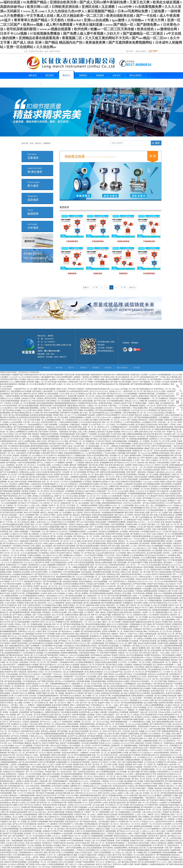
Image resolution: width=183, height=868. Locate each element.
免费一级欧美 (101, 612)
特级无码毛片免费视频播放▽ (100, 591)
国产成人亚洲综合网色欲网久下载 (160, 686)
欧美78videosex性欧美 (57, 650)
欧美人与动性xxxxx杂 (32, 700)
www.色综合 (175, 669)
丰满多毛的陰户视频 (79, 660)
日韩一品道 (14, 767)
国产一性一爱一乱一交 (48, 829)
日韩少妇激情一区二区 (61, 629)
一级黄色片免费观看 (138, 648)
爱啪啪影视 (134, 406)
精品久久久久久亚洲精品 (152, 795)
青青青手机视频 (90, 774)
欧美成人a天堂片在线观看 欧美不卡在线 (148, 715)
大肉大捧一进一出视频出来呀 (136, 852)
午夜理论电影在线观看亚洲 (154, 781)
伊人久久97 (100, 862)
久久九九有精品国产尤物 (133, 795)
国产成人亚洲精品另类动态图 (166, 696)
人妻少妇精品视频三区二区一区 (134, 413)
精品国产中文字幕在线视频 (13, 833)
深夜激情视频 (111, 831)
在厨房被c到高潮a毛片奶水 (88, 403)
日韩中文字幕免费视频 (47, 762)
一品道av (116, 705)
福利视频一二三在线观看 (75, 463)
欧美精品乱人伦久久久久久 (138, 581)
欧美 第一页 (151, 779)
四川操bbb (14, 484)
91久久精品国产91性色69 (155, 496)
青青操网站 (47, 612)
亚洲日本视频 (29, 810)
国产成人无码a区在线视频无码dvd (116, 686)
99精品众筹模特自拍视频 (68, 422)
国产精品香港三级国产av (108, 822)
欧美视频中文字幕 (7, 696)
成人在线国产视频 (151, 703)
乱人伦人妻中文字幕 (153, 731)
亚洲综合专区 (101, 574)
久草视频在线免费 (173, 629)
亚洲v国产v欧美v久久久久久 (76, 643)
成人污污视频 (122, 776)
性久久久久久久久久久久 (99, 391)
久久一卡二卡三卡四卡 (16, 734)
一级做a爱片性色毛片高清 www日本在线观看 (118, 579)
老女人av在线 (140, 505)
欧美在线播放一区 (133, 453)
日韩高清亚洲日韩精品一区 (89, 653)
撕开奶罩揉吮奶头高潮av (40, 446)
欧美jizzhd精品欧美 (13, 494)
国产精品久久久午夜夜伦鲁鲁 (154, 629)
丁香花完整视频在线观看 (91, 845)
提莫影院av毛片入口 (83, 608)
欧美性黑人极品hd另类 (117, 803)
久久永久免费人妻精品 (126, 491)
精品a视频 (107, 667)
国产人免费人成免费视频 (19, 532)
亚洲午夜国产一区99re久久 (52, 674)
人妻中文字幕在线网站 (74, 848)
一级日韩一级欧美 (38, 857)
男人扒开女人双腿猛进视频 (50, 527)
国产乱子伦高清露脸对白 (9, 472)
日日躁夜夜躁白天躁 (59, 803)
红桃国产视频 (83, 467)
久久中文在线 (104, 510)
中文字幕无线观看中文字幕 (11, 648)
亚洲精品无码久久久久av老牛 (167, 603)
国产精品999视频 (27, 396)
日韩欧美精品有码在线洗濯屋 (143, 838)
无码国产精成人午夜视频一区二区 (35, 648)
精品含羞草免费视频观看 (103, 560)
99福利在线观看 (12, 738)
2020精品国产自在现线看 (133, 484)
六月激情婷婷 (64, 425)
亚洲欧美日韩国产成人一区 (126, 639)
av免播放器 (116, 417)
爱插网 (58, 548)
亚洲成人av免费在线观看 (55, 710)
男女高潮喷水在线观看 (70, 712)
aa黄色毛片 (108, 617)
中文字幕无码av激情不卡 (56, 501)
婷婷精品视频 (36, 612)
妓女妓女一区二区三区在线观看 (171, 760)
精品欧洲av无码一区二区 (53, 624)
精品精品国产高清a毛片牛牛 (91, 667)
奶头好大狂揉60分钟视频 (147, 643)
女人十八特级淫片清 (21, 579)
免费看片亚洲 (114, 486)
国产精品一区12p (47, 551)
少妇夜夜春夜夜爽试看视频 (41, 560)
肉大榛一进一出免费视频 (53, 584)
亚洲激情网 (35, 646)
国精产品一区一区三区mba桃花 (66, 496)
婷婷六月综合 (42, 441)
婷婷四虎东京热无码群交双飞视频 (32, 417)
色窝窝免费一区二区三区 (81, 684)
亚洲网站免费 (176, 850)
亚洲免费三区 (78, 812)
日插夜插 (125, 622)
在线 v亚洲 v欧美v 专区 (133, 470)
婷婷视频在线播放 (143, 850)
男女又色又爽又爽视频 (47, 389)
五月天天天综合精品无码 (77, 719)
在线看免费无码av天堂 (44, 474)
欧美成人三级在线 (86, 717)
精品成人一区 (123, 541)
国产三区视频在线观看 (96, 643)
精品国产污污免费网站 (117, 677)
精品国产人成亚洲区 (30, 838)
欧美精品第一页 (79, 520)
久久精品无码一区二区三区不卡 (149, 620)
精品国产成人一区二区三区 (21, 826)
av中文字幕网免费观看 (75, 841)
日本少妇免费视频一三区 (103, 581)
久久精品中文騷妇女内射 (88, 855)
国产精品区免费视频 (95, 736)
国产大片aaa (13, 636)
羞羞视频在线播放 (131, 745)
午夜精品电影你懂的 (59, 719)
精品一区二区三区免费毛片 (112, 422)
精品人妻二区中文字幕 (149, 712)
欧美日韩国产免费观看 (108, 653)
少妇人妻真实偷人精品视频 (13, 660)
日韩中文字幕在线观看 (55, 857)
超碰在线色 (90, 605)
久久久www (80, 577)
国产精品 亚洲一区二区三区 (85, 498)
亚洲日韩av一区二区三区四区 (78, 757)
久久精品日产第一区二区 (49, 534)
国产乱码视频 (62, 731)
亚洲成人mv (64, 655)
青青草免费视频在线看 (119, 722)
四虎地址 (16, 455)
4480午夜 (152, 603)
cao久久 (124, 420)
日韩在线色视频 (163, 463)
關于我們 (130, 51)
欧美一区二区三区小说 (99, 565)
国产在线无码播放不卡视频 (138, 562)
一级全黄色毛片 (150, 798)
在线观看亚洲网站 (121, 848)
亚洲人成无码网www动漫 (98, 803)
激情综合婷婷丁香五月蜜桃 (73, 410)
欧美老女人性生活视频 (123, 593)
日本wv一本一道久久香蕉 (160, 627)
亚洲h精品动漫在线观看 (19, 812)
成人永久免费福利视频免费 (74, 672)
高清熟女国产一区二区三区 (107, 491)
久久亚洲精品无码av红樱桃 (52, 605)
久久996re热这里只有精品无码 (90, 422)
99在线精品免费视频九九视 (10, 486)
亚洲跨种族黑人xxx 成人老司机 (78, 819)
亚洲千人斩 (47, 698)
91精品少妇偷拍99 (73, 501)
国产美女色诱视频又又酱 (52, 581)
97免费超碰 (132, 527)
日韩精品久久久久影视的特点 (14, 772)
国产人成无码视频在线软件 (55, 667)
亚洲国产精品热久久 (34, 684)
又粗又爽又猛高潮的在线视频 (56, 736)
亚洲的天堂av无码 (137, 841)
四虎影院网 (176, 570)
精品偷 (48, 760)
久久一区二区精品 (109, 425)
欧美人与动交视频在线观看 (163, 639)
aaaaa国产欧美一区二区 (98, 753)
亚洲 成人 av (49, 788)
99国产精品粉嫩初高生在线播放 (104, 788)
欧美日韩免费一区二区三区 (110, 420)
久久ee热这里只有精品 (123, 748)
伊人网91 (130, 826)
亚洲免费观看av (59, 791)
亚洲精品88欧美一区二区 (162, 662)
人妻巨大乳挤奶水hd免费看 (89, 470)
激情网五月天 (5, 391)
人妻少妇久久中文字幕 (34, 757)
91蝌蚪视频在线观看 (27, 795)
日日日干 (175, 826)
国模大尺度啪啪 (40, 800)
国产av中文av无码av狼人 (38, 812)
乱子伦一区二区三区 (12, 553)
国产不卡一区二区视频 (159, 513)
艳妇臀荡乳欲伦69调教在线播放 (121, 460)
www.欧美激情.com (104, 658)
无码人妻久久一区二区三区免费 (169, 798)
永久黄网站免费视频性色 (34, 548)
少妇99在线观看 (12, 674)
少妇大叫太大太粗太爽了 (133, 503)
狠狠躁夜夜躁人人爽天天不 (170, 474)
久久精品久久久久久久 (109, 850)
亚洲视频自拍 (128, 603)
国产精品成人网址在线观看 (103, 648)
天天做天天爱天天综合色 (16, 843)
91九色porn (77, 838)
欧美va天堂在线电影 (64, 520)
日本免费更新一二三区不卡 (169, 417)
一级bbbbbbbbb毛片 (98, 819)
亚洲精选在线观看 (170, 600)
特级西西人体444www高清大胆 (104, 586)
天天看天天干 (151, 776)
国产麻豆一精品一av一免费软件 (23, 705)
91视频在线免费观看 (133, 760)
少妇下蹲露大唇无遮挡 (46, 681)
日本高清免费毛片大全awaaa (50, 686)
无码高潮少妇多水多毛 (87, 772)
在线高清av (174, 753)
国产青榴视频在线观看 (123, 451)
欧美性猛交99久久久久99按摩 (84, 767)
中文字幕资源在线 (29, 681)
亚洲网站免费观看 (11, 596)
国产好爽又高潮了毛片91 (57, 636)
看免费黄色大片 (96, 636)
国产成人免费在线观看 (56, 812)
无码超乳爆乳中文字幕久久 (68, 717)
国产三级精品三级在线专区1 (138, 420)
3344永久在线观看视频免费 (74, 494)
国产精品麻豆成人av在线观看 (126, 791)
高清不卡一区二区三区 (57, 505)
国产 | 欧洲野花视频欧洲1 (58, 781)
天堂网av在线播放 (34, 555)
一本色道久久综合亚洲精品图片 (102, 791)
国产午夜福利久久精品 (150, 458)
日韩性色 (26, 722)
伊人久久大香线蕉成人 (70, 484)
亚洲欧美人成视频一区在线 (67, 539)
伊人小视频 (166, 734)
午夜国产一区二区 (91, 812)
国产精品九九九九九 (100, 486)
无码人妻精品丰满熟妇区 (94, 672)
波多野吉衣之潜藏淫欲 (171, 810)
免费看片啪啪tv (24, 484)
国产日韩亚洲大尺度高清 (162, 624)
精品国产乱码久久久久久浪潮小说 (108, 551)
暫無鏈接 (135, 343)
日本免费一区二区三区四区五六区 (36, 703)
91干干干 (6, 679)
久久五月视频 (127, 860)
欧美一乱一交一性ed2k (51, 482)
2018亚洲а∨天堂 (145, 429)
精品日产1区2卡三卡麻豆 (144, 608)
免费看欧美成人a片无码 (171, 807)
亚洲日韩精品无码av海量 (57, 784)
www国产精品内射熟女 (132, 422)
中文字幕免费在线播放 (72, 572)
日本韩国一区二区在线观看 (73, 679)
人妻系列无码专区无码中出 (165, 822)
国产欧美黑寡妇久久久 (154, 672)
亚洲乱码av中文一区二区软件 (131, 498)
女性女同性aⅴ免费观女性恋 (79, 527)
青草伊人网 (29, 655)
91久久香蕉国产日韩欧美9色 (159, 615)
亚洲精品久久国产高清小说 (51, 715)
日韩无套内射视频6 (79, 715)
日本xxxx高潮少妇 (125, 707)
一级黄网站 (99, 617)
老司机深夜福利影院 (162, 753)
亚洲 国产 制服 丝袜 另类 (144, 515)
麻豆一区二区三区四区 (92, 579)
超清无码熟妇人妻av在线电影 (123, 591)
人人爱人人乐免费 (54, 765)
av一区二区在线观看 (117, 767)
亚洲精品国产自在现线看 (49, 434)
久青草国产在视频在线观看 (31, 748)
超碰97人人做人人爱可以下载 (99, 719)
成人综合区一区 (96, 731)
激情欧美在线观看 (16, 489)
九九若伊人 (110, 448)
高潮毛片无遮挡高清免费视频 (16, 862)
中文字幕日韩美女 (70, 810)
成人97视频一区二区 (90, 696)
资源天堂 (154, 396)
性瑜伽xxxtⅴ (178, 505)
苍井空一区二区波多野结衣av (35, 784)
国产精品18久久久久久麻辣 (58, 441)
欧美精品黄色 (68, 722)
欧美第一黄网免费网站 (43, 786)
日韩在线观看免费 (60, 406)
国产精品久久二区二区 (16, 753)
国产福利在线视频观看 (114, 691)
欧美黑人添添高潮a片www (86, 508)
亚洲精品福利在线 (111, 679)
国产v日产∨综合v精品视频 (169, 508)
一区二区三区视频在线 (159, 398)
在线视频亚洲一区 (29, 641)
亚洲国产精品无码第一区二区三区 (67, 474)
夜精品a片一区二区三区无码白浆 (93, 665)
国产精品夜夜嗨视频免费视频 (132, 703)
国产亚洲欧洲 (132, 803)
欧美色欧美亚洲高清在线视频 (41, 415)
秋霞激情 (69, 812)
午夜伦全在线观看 (141, 477)
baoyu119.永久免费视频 (150, 453)
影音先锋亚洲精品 (156, 562)
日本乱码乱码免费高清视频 (15, 650)
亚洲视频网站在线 (107, 463)
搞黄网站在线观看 (155, 477)
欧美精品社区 (11, 774)
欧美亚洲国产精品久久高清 (21, 848)
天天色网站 (168, 434)
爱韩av (73, 705)
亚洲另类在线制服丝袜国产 (23, 669)
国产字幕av (41, 738)
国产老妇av (5, 448)
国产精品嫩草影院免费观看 (20, 612)
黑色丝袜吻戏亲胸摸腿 (45, 403)
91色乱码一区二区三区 (162, 826)
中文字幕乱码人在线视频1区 (79, 451)
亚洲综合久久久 (121, 710)
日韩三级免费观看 (118, 524)
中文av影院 (54, 558)
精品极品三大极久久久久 (159, 745)
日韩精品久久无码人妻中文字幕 (110, 855)
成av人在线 (115, 482)
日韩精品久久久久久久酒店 (71, 826)
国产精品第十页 (32, 753)
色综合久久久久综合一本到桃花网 (21, 860)
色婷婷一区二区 (149, 612)
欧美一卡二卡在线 (89, 489)
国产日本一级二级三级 (89, 703)
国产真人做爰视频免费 (92, 603)
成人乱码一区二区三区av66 (57, 451)
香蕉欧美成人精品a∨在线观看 (92, 408)
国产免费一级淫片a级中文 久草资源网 (53, 458)
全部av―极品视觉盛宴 (42, 755)
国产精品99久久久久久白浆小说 (88, 798)
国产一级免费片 (176, 848)
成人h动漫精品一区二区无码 (80, 745)
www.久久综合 (152, 413)
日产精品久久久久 (147, 822)
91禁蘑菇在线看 (80, 455)
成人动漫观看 (47, 546)
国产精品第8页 (125, 736)
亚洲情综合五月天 (72, 620)
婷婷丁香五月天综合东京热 (118, 800)
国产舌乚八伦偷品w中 (45, 463)
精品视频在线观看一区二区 (151, 769)
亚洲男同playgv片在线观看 (97, 688)
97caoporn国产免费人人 (35, 788)
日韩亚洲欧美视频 (83, 681)
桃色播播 (36, 679)
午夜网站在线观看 (118, 845)
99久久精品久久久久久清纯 (52, 555)
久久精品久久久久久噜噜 (19, 534)
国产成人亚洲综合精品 (138, 686)
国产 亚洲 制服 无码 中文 (166, 779)
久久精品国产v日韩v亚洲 (85, 551)
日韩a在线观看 (109, 867)
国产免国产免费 (25, 434)
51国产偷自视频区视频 (157, 729)
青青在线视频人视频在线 (22, 743)
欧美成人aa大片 (104, 427)
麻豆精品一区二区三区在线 (61, 669)
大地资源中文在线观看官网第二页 (94, 738)
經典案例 (96, 368)
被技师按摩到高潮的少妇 (66, 577)
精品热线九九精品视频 (163, 788)
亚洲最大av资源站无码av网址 (27, 781)
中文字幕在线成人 (120, 617)
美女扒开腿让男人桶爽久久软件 (12, 805)
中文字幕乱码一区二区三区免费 (117, 805)
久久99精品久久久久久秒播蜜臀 (88, 700)
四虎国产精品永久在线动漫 (108, 814)
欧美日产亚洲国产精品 (164, 622)
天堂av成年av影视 (36, 724)
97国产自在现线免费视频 (27, 463)
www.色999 (147, 574)
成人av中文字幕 (58, 615)
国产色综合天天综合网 (31, 620)
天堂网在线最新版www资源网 (80, 417)
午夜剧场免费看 (6, 793)
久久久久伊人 (109, 408)
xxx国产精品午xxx (56, 658)
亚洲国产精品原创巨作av (164, 527)
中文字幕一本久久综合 (32, 422)
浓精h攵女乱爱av (146, 577)
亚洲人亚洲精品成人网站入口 (71, 534)
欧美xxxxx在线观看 (72, 665)
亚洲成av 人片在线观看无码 (153, 415)
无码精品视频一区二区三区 (65, 489)
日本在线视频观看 (68, 850)
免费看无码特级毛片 (53, 712)
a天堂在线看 (136, 812)
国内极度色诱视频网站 (161, 610)
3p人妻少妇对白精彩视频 (75, 510)
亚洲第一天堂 (76, 867)
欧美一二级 (22, 420)
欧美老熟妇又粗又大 (65, 455)
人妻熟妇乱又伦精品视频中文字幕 (123, 446)
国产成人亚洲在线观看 (153, 650)
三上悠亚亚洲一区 (31, 741)
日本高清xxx (90, 829)
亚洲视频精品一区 (135, 441)
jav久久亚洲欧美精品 (42, 669)
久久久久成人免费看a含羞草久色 (95, 460)
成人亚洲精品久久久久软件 (137, 677)
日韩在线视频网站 (143, 398)
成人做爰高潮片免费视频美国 (171, 403)
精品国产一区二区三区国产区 (16, 470)
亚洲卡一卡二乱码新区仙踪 (143, 596)
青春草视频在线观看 (136, 650)
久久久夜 (61, 665)
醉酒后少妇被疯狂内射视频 (83, 741)
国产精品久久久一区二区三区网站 (40, 470)
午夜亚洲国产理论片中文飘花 (52, 453)
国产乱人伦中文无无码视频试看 (25, 824)
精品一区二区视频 (20, 822)
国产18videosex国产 (72, 570)
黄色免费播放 (53, 769)
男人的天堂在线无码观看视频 (35, 627)
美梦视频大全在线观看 (130, 641)
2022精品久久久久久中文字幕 (123, 743)
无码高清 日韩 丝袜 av (167, 786)
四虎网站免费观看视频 (69, 653)
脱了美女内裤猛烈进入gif (99, 413)
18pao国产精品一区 (81, 446)
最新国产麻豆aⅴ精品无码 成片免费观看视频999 (69, 760)
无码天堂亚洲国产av (66, 824)
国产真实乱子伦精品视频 (45, 793)
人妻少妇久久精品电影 (9, 515)
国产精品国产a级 (70, 486)
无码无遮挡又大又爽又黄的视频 (28, 453)
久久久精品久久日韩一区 (52, 598)
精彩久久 (44, 513)
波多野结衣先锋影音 (148, 427)
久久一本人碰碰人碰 (21, 477)
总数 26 (86, 287)
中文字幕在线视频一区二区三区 (33, 729)
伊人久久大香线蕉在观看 (80, 565)
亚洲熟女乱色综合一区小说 (115, 567)
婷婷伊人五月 (174, 605)
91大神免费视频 (68, 852)
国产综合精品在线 (137, 805)
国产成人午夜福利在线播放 (162, 572)
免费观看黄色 (83, 465)
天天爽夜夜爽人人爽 (133, 769)
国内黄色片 (42, 824)
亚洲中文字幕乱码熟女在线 (13, 784)
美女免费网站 (89, 410)
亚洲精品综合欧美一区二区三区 (66, 470)
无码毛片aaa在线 (61, 648)
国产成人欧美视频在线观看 (29, 406)
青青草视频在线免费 (67, 434)
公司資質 (136, 368)
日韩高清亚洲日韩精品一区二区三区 (122, 565)
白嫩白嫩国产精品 (160, 560)
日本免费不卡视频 (33, 551)
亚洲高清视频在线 (176, 465)
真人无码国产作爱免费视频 (38, 822)
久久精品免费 (17, 850)
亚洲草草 (35, 686)
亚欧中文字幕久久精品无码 (104, 717)
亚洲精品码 (138, 629)
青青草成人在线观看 (49, 731)
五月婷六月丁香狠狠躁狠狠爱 (93, 836)
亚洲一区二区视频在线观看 (57, 691)
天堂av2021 (92, 734)
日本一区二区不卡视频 (91, 750)
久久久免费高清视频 (149, 558)
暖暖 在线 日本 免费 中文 (89, 615)
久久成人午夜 (61, 807)
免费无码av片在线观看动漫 (82, 586)
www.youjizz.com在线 (151, 482)
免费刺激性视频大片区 (164, 612)
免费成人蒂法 (29, 617)
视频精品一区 (133, 710)
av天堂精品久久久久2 (146, 757)
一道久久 (21, 515)
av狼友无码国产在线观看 (122, 536)
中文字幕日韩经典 (140, 669)
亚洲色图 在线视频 (104, 508)
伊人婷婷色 (129, 515)
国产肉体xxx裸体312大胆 (122, 572)
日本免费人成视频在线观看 (53, 486)
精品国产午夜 (47, 791)
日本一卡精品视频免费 (15, 841)
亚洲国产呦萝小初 (43, 693)
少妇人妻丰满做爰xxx (145, 684)
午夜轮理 (111, 833)
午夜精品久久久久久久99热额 (112, 781)
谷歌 (52, 354)
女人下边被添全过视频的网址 (52, 677)
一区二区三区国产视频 (158, 681)
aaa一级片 (58, 410)
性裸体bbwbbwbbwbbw (61, 560)
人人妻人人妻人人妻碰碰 (38, 505)
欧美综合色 (161, 774)
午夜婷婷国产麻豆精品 (147, 394)
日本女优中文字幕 (70, 589)
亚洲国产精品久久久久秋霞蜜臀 (63, 522)
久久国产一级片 (139, 460)
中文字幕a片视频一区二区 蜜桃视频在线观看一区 (46, 420)
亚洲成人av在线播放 (145, 639)
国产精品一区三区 (139, 779)
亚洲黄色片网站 (56, 467)
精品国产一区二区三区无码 (152, 824)
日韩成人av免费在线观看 (73, 579)
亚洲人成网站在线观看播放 (61, 688)
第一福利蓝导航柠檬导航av (20, 560)
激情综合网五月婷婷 (27, 570)
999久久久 (140, 586)
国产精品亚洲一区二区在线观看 (29, 791)
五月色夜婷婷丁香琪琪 (163, 707)
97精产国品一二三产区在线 (118, 406)
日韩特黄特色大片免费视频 (118, 712)
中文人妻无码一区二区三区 (50, 503)
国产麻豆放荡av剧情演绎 (128, 862)
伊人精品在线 (157, 536)
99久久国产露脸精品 (142, 691)
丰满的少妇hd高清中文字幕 (162, 688)
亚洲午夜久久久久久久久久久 (86, 793)
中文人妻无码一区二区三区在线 (98, 598)
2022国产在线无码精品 (79, 627)
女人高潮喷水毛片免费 (163, 757)
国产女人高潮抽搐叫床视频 (112, 795)
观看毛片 (15, 819)
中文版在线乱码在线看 (148, 641)
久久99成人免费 (98, 805)
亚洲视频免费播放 (33, 593)
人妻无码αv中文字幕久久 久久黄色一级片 (106, 762)
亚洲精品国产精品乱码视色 (169, 805)
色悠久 (163, 841)
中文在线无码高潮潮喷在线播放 (105, 436)
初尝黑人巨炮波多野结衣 (116, 543)
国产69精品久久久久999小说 (57, 532)
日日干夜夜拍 (23, 636)
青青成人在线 (129, 691)
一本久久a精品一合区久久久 (169, 653)
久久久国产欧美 (95, 425)
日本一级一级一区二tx (124, 715)
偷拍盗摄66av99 (18, 634)
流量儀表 (33, 156)
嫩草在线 (73, 465)
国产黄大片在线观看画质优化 (68, 408)
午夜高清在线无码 (34, 605)
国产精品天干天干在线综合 (28, 503)
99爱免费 (103, 712)
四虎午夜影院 (167, 543)
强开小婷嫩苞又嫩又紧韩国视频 (27, 408)
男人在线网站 (11, 715)
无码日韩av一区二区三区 (167, 422)
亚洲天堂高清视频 (156, 420)
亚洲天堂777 (49, 410)
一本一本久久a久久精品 (92, 622)
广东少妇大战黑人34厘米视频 (115, 453)
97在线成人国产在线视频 (95, 584)
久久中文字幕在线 (26, 586)
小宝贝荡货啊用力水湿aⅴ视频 (52, 646)
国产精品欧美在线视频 (13, 681)
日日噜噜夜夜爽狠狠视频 (137, 494)
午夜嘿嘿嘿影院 (21, 760)
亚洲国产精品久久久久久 (129, 577)
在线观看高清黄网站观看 (173, 646)
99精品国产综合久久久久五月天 (122, 510)
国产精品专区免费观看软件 (23, 800)
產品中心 (38, 143)
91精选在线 (22, 672)
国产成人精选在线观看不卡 (148, 862)
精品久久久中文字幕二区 (12, 439)
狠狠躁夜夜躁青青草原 (170, 731)
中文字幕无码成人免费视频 (143, 593)
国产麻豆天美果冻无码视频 (78, 591)
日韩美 (5, 769)
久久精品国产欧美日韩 (136, 776)
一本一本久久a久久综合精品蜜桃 (149, 565)
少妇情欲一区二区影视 (48, 408)
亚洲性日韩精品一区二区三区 (74, 605)
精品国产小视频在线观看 (130, 734)
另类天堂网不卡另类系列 (48, 432)
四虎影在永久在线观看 (155, 833)
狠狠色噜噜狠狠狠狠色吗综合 (66, 403)
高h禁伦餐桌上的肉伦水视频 (138, 843)
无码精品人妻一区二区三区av (46, 779)
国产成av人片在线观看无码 (65, 681)
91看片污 (79, 831)
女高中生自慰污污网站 (39, 572)
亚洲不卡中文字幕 (143, 446)
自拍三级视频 (116, 598)
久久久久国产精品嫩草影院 (123, 784)
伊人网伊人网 (38, 413)
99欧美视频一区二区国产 (53, 498)
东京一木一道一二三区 (70, 517)
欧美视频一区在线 (94, 715)
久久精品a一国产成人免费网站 (77, 593)
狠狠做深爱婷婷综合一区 (78, 529)
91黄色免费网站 (102, 767)
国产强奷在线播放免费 (127, 850)
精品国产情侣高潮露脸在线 (47, 717)
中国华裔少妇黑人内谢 (54, 810)
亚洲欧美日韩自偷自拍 (134, 567)
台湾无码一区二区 (87, 474)
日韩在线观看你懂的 (99, 681)
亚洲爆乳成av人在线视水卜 (74, 555)
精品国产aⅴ (49, 819)
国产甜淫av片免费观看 (44, 617)
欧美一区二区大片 (86, 398)
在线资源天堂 (15, 577)
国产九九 (21, 776)
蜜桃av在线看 (112, 541)
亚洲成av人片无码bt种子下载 (32, 577)
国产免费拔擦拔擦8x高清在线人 (169, 855)
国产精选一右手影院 (88, 570)
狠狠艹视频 (133, 643)
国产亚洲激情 (52, 662)
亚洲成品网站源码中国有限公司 (82, 779)
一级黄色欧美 (63, 432)
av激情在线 (175, 577)
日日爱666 (172, 406)
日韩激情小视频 (118, 741)
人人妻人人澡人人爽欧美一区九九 (148, 814)
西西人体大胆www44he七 (108, 793)
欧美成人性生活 (100, 541)
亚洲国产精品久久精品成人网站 (136, 631)
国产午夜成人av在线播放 (22, 615)
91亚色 (68, 660)
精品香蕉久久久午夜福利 (75, 693)
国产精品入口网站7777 (18, 425)
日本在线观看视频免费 (143, 845)
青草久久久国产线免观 (124, 477)
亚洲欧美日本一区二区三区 (143, 451)
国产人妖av (84, 413)
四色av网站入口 (70, 658)
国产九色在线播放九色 (144, 517)
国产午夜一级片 (6, 836)
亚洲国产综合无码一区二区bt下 (80, 648)
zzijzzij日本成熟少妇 (99, 608)
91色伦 (77, 646)
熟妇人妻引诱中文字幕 (52, 852)
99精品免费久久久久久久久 (79, 781)
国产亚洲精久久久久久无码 (141, 534)
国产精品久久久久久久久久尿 (128, 831)
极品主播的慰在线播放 (165, 427)
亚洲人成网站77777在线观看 (87, 434)
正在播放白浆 (67, 686)
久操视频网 (93, 477)
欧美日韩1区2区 (49, 577)
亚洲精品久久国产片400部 (168, 591)
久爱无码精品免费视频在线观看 (52, 620)
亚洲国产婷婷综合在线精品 (38, 658)
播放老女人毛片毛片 (167, 548)
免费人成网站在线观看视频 (132, 434)
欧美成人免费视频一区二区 (113, 631)
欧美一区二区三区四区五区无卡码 (105, 755)
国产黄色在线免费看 (109, 698)
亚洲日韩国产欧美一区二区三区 (163, 691)
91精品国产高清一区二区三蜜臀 (26, 389)
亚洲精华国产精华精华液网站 (32, 807)
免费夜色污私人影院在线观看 (82, 401)
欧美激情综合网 (41, 429)
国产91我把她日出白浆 (15, 741)
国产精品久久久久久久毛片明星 (52, 479)
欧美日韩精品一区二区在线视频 (58, 401)
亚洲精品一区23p (11, 817)
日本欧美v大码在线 (111, 736)
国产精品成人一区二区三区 (40, 688)
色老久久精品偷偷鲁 (88, 620)
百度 (48, 354)
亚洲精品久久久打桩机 (20, 724)
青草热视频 (112, 608)
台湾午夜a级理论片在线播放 (171, 726)
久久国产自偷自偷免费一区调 (158, 848)
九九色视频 (27, 584)
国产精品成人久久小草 (166, 634)
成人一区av (150, 505)
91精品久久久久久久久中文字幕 (80, 805)
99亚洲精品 (172, 555)
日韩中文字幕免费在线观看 (161, 446)
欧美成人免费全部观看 (74, 603)
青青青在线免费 (46, 406)
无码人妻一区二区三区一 (126, 586)
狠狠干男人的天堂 (30, 394)
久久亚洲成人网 (16, 620)
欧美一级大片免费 (154, 648)
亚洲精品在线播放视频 (64, 838)
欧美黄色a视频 (6, 850)
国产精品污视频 (105, 615)
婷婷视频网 (109, 836)
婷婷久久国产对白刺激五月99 (86, 748)
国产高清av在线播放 (148, 772)
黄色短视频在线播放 (55, 579)
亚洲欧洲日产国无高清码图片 (131, 482)
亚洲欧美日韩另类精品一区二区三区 (56, 439)
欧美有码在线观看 (75, 691)
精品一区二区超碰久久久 (42, 629)
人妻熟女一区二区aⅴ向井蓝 (97, 406)
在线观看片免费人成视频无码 (93, 691)
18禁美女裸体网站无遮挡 (58, 529)
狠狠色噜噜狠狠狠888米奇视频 (108, 498)
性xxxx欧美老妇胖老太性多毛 (78, 391)
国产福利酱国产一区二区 (22, 836)
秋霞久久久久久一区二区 (129, 467)
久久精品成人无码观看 (105, 774)
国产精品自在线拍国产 (38, 636)
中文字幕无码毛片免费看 (12, 584)
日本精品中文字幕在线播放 (153, 784)
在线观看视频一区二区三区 (57, 707)
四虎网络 (20, 603)
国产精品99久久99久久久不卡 (125, 463)
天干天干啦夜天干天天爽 (14, 548)
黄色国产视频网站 (141, 864)
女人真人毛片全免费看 (159, 605)
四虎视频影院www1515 (164, 505)
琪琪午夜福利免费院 (57, 822)
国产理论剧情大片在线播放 (164, 517)
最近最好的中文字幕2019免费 (55, 757)
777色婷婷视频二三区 (37, 532)
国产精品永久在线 (165, 410)
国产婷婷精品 (11, 463)
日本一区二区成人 (111, 726)
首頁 (32, 143)
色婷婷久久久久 (156, 532)
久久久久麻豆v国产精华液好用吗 (46, 655)
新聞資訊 (84, 368)
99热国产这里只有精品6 (156, 584)
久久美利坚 (70, 700)
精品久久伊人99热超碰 (57, 593)
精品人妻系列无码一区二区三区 (87, 634)
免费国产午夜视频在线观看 (10, 857)
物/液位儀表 (35, 170)
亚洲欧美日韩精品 (106, 403)
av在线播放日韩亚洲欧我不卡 (23, 574)
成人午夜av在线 (95, 429)
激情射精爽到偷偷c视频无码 (91, 795)
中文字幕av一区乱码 (129, 551)
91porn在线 (119, 674)
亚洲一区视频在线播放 (18, 498)
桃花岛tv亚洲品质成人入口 (82, 729)
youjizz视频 (4, 534)
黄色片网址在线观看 (8, 791)
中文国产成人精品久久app (172, 532)
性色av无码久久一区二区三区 (105, 776)
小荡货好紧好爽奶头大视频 (67, 855)
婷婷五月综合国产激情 (171, 829)
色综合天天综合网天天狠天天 (61, 553)
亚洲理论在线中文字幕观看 (161, 570)
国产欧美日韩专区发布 (163, 608)
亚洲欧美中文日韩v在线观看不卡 (108, 415)
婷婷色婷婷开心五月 (172, 715)
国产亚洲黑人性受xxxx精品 (36, 864)
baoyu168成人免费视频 (140, 724)
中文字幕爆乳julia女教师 (126, 425)
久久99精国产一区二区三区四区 (140, 662)
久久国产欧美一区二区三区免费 (102, 757)
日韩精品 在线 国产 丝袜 (123, 403)
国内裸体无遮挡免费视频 (143, 826)
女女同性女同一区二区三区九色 (160, 631)
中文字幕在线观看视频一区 (156, 510)
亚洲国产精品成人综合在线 (64, 843)
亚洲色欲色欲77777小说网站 (17, 565)
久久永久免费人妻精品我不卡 (145, 855)
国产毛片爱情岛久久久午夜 (13, 543)
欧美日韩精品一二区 (32, 677)
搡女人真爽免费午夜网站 (39, 610)
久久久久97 (140, 491)
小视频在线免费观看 (80, 567)
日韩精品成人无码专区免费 (56, 427)
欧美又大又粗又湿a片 (104, 864)
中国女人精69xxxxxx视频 (52, 543)
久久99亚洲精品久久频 (144, 560)
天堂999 (157, 451)
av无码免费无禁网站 (87, 574)
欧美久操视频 (129, 610)
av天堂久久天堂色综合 (153, 658)
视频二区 (64, 527)
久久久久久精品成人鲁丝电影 (50, 753)
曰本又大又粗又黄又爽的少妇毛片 (49, 472)
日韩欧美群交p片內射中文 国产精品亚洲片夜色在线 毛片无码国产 (89, 710)
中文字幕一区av (6, 743)
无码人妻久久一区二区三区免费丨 (131, 698)
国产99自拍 (128, 674)
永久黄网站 (124, 532)
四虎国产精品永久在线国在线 (94, 534)
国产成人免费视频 (73, 667)
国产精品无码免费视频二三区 (126, 757)
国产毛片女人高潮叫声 (33, 805)
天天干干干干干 (17, 581)
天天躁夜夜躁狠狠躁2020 (121, 658)
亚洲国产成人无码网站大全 (113, 636)
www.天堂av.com (118, 852)
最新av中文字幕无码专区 (137, 553)
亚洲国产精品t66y (91, 510)
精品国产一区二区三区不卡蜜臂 (91, 674)
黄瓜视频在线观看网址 (50, 750)
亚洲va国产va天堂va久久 (32, 750)
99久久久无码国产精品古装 (132, 415)
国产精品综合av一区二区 (83, 536)
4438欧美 (44, 593)
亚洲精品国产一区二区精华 (92, 641)
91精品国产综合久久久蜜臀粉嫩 (23, 693)
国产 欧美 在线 (17, 394)
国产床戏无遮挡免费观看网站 (72, 774)
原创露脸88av (66, 776)
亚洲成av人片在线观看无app (43, 496)
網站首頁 (47, 368)
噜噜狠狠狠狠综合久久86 (91, 639)
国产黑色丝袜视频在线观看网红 (146, 417)
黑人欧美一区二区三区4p (12, 838)
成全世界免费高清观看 (162, 660)
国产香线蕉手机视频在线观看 (147, 786)
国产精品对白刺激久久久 (138, 738)
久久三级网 (27, 496)
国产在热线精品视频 (124, 838)
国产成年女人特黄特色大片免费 (74, 598)
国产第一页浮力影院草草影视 (111, 857)
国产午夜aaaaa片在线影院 (32, 439)
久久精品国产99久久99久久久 (164, 444)
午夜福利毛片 (13, 795)
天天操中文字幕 (105, 696)
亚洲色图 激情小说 (85, 486)
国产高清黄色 (108, 848)
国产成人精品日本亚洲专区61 (156, 555)
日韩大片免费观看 (122, 555)
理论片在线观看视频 (52, 413)
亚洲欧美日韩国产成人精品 (18, 536)
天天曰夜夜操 (52, 862)
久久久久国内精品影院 (29, 553)
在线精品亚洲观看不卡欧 (125, 717)
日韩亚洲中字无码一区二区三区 (43, 622)
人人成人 (134, 546)
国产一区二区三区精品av (35, 772)
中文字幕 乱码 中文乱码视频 (86, 677)
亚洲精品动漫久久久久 (92, 786)
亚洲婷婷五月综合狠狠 (21, 572)
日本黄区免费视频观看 (56, 864)
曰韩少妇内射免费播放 (47, 539)
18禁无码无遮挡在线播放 (69, 574)
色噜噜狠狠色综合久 (98, 833)
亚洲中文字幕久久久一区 (19, 688)
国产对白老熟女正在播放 (12, 410)
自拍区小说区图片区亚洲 (65, 634)
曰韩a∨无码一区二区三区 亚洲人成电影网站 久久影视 (131, 529)
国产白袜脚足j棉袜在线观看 (133, 762)
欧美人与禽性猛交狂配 (148, 634)
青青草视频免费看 (108, 639)
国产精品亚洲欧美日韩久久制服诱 (138, 688)
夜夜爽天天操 (68, 498)
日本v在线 (30, 786)
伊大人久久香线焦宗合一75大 (170, 741)
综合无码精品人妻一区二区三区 (77, 860)
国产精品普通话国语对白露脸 (172, 793)
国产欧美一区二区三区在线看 (57, 417)
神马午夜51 (16, 539)
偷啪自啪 (70, 650)
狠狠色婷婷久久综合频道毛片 (125, 600)
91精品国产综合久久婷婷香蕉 (139, 693)
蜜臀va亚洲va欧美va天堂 (144, 432)
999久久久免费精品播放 (27, 441)
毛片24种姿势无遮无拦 (171, 636)
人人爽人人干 (56, 722)
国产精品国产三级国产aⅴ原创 (61, 446)
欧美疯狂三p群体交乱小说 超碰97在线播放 (105, 432)
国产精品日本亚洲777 (18, 667)
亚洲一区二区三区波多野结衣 (35, 501)
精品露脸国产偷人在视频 (134, 781)
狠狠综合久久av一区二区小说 (58, 627)
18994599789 (178, 386)
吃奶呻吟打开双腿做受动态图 (102, 600)
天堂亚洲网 (4, 748)
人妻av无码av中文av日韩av (152, 812)
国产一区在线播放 (97, 527)
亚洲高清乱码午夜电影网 (110, 693)
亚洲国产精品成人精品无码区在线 (120, 612)
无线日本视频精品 (86, 581)
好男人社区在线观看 (66, 862)
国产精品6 (61, 829)
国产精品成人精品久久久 (123, 539)
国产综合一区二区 (18, 788)
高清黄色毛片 (47, 843)
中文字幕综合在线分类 (29, 539)
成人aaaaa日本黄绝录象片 (45, 860)
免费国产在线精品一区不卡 (11, 591)
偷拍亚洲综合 (33, 672)
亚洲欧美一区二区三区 (106, 477)
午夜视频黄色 (78, 686)
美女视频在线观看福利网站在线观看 (110, 769)
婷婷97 (79, 489)
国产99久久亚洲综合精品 (164, 700)
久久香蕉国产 (89, 612)
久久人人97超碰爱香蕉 (56, 603)
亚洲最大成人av (112, 862)
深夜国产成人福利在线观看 (48, 394)
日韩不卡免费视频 (122, 841)
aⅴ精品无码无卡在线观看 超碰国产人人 (46, 484)
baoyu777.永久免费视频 (24, 745)
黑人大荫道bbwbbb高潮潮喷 (163, 665)
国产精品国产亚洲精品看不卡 (76, 734)
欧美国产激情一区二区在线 (56, 772)
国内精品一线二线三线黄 (141, 572)
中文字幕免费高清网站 (115, 401)
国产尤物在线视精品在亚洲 (24, 427)
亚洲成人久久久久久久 (83, 788)
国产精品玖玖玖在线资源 (66, 508)
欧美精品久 (138, 612)
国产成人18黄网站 (129, 501)
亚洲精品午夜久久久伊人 (136, 522)
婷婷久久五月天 (127, 417)
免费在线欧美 (86, 515)
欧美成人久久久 (105, 743)
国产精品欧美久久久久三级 (157, 436)
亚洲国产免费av (25, 767)
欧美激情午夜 (20, 686)
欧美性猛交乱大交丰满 (137, 848)
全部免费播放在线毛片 (160, 479)
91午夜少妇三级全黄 (103, 441)
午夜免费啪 (178, 684)
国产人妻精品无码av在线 (51, 850)
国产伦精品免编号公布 (145, 389)
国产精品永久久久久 (115, 394)
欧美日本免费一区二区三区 (38, 567)
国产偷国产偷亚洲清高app (23, 798)
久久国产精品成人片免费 (37, 451)
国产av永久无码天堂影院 (86, 522)
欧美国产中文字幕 (18, 593)
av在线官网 (43, 741)
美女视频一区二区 (82, 817)
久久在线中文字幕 (21, 696)
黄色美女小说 (26, 401)
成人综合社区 (171, 584)
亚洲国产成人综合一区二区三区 (46, 586)
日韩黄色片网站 (132, 524)
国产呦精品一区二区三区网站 (70, 641)
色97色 (47, 833)
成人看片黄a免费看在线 (72, 738)
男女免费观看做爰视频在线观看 (52, 734)
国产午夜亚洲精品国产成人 (15, 786)
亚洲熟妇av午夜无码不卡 (34, 489)
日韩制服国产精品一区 (34, 515)
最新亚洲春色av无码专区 (77, 406)
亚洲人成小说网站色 (34, 843)
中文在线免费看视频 (52, 653)
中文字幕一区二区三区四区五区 (18, 522)
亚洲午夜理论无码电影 (164, 579)
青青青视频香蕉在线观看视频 (37, 529)
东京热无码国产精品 (75, 427)
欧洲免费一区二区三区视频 (148, 474)
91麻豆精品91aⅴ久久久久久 (165, 472)
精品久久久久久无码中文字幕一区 (116, 439)
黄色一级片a (42, 765)
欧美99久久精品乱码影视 (160, 850)
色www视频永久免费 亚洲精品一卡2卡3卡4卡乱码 (144, 750)
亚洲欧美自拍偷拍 (72, 615)
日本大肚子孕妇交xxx (24, 755)
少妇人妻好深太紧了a (75, 784)
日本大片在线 (21, 608)
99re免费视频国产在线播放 (161, 546)
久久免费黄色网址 (56, 572)
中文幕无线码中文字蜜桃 (42, 836)
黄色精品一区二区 (72, 479)
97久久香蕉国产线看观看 (105, 841)
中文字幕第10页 (66, 558)
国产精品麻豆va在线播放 (52, 845)
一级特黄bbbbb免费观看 (89, 505)
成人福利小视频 (134, 772)
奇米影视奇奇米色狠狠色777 (116, 843)
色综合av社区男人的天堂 (145, 579)
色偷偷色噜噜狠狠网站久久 (74, 453)
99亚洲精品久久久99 (16, 627)
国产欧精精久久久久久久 (152, 498)
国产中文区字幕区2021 (48, 665)
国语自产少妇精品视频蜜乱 (70, 743)
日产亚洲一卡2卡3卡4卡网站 (68, 795)
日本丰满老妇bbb (53, 800)
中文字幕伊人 (5, 567)
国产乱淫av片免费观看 (20, 736)
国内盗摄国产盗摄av (29, 494)
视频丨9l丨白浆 (73, 703)
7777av (75, 415)
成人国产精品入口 (15, 517)
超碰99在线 (142, 472)
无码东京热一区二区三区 (60, 541)
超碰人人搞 (108, 629)
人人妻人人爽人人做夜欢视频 (156, 719)
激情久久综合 (62, 389)
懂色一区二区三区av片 (58, 703)
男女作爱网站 (128, 855)
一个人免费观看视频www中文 (144, 860)
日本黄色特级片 (149, 455)
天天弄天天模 (169, 750)
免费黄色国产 (134, 712)
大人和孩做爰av (126, 646)
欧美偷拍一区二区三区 (87, 496)
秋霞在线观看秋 (16, 641)
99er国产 (57, 617)
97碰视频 (84, 425)
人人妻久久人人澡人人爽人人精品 (153, 831)
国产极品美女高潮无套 (15, 655)
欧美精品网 (7, 634)
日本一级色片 (83, 800)
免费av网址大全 (134, 458)
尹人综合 (132, 389)
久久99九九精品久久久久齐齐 (98, 660)
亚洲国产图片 (59, 643)
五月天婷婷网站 (40, 855)
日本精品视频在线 (68, 817)
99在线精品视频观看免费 (121, 696)
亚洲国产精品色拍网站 (20, 643)
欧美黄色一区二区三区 (124, 489)
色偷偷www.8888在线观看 (13, 422)
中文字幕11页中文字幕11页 (104, 669)
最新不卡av (70, 444)
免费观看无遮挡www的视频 (28, 665)
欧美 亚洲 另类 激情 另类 (153, 434)
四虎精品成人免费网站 (166, 843)
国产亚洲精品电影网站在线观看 (102, 593)
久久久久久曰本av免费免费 (121, 829)
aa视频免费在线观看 (150, 741)
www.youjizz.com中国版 (119, 389)
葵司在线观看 (87, 572)
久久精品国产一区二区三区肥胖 (15, 520)
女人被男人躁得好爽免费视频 (63, 698)
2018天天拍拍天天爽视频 (94, 555)
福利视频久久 (50, 807)
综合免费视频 (60, 819)
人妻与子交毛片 (98, 558)
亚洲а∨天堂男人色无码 (88, 479)
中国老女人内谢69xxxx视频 (79, 524)
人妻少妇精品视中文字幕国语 (130, 755)
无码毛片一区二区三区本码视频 (15, 555)
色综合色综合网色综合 (70, 753)
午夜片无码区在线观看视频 (84, 562)
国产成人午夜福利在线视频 (151, 598)
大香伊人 (153, 843)
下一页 (123, 287)
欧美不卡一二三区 (155, 636)
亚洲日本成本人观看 (142, 513)
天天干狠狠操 (28, 517)
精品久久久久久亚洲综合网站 (118, 624)
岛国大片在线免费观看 (102, 852)
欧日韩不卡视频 (63, 779)
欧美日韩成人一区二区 (163, 389)
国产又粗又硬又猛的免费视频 (85, 650)
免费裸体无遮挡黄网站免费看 (63, 608)
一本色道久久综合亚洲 (114, 558)
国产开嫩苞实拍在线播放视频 (125, 620)
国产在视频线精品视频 (83, 755)
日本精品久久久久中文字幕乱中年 (98, 494)
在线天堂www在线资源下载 (158, 674)
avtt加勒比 (138, 784)
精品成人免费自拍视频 (104, 562)
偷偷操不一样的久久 (119, 634)
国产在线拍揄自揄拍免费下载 (43, 767)
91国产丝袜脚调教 (51, 425)
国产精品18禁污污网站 (38, 477)
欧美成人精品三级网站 (120, 627)
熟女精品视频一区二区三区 (99, 446)
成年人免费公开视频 (76, 612)
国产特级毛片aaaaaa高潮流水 (71, 696)
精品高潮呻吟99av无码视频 (21, 391)
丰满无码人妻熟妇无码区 (140, 396)
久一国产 (46, 684)
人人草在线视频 (128, 505)
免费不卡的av (142, 501)
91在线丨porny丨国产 (106, 748)
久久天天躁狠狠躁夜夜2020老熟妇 (32, 596)
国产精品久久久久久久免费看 (111, 484)
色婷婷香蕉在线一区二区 (45, 570)
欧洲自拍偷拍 (165, 453)
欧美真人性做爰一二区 (23, 436)
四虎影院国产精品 (83, 705)
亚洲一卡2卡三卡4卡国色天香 (24, 793)
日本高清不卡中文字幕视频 (45, 634)
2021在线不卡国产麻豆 (147, 524)
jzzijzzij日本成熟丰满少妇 (106, 553)
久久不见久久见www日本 (102, 417)
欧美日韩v (74, 674)
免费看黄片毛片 (76, 786)
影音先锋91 (130, 845)
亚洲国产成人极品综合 (72, 515)
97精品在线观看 (73, 724)
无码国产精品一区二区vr (62, 415)
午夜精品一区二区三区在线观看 (29, 774)
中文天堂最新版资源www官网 (62, 562)
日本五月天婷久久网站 (102, 398)
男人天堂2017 (49, 548)
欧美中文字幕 (162, 406)
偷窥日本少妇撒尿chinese (155, 667)
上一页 (95, 287)
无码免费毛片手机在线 (21, 546)
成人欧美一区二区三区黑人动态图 (164, 441)
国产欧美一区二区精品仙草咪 (55, 724)
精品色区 (175, 660)
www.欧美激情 (92, 532)
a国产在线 (93, 467)
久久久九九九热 (65, 586)
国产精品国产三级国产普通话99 (53, 700)
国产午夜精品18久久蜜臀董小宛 (111, 610)
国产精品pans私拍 (108, 838)
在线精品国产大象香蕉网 (29, 541)
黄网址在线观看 (173, 729)
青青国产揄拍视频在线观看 (63, 814)
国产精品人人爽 (96, 439)
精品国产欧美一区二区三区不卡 (160, 677)
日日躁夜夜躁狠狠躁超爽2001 (48, 696)
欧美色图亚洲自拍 (145, 551)
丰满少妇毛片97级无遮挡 (140, 681)
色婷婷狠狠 (106, 845)
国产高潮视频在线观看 (152, 484)
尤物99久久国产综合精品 (157, 501)
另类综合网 (14, 586)
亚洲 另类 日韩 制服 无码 (61, 600)
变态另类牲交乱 (125, 679)
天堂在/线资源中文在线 (9, 852)
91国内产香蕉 (41, 631)
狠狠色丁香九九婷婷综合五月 (49, 817)
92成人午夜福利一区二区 (161, 534)
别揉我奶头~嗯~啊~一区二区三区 (149, 810)
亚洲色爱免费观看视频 (35, 667)
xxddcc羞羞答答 (6, 800)
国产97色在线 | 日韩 (35, 498)
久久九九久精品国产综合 (114, 672)
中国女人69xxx (133, 634)
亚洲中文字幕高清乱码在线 (162, 574)
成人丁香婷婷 (31, 650)
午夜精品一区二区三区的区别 (134, 496)
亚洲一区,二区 (62, 591)
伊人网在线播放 (133, 543)
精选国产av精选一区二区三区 (109, 703)
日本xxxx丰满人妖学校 (129, 429)
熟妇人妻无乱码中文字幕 (99, 860)
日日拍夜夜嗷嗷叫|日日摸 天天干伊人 (144, 508)
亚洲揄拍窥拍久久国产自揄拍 (141, 624)
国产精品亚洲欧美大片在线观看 (41, 643)
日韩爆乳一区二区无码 (142, 489)
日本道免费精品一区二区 (37, 862)
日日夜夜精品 (44, 553)
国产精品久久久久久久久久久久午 (59, 729)
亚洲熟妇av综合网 (124, 779)
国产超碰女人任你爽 (57, 610)
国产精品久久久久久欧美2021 (30, 674)
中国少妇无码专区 (39, 401)
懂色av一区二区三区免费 (112, 622)
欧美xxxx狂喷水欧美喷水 (78, 707)
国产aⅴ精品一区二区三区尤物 (131, 705)
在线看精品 (11, 465)
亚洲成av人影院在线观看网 (107, 650)
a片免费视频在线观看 (140, 486)
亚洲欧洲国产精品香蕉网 (57, 429)
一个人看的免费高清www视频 (140, 722)
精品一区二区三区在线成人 (148, 803)
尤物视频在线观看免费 (79, 477)
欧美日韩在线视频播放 (158, 539)
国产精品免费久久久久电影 (151, 807)
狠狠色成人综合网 (92, 463)
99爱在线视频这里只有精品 (89, 484)
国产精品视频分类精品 (38, 460)
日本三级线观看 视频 (54, 738)
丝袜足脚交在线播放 (70, 581)
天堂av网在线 (46, 719)
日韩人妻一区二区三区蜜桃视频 (70, 460)
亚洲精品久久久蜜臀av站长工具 (92, 726)
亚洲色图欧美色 (77, 622)
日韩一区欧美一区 (113, 584)
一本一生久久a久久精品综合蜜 (82, 560)
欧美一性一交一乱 (90, 427)
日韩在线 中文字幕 (28, 398)
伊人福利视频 (157, 551)
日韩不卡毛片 (13, 541)
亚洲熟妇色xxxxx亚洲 (37, 691)
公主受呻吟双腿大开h (143, 610)
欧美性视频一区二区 (93, 577)
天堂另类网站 (134, 427)
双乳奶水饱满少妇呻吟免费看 (116, 527)
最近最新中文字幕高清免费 (114, 760)
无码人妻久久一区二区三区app (39, 867)
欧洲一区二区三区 (173, 524)
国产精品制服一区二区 (23, 629)
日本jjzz (51, 648)
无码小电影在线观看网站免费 (163, 722)
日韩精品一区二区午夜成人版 (84, 553)
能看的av (175, 662)
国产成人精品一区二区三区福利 (75, 543)
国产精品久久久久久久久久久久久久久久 (148, 646)
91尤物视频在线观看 (122, 396)
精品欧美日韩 (33, 520)
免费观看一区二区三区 (82, 722)
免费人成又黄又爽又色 (126, 608)
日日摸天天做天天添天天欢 (142, 444)
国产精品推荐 (145, 543)
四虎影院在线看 (28, 591)
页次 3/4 (132, 287)
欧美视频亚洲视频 (152, 586)
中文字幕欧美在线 (126, 629)
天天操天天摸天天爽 (41, 745)
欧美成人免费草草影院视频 (19, 769)
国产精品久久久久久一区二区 (60, 567)
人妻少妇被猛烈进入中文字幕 (158, 669)
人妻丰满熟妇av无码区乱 (94, 679)
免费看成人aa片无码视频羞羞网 (132, 798)
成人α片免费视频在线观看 (106, 772)
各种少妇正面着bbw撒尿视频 (68, 726)
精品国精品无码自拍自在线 (118, 729)
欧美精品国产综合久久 (30, 527)
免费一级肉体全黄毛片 (105, 620)
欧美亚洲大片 (125, 486)
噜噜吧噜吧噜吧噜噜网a (128, 726)
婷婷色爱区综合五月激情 (31, 731)
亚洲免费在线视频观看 (153, 736)
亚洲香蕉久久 (154, 439)
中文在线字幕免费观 (39, 707)
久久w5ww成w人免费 (146, 700)
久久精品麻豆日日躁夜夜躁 (43, 848)
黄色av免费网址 (144, 817)
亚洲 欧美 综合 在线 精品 (147, 463)
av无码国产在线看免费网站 (85, 862)
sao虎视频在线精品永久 (119, 427)
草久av (151, 408)
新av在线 (124, 693)
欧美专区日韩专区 (15, 589)
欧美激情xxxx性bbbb (143, 717)
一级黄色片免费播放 (12, 396)
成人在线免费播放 (169, 620)
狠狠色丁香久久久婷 (152, 448)
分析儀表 (33, 226)
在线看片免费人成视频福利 (168, 643)
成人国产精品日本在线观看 (79, 731)
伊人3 (110, 784)
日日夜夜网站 (161, 394)
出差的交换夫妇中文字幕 (164, 520)
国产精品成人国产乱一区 (105, 724)
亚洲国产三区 (148, 520)
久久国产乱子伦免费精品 (101, 745)
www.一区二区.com (156, 581)
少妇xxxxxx (106, 429)
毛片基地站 (108, 539)
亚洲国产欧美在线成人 (153, 655)
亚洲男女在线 (105, 634)
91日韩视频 (145, 532)
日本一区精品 (153, 548)
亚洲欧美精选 (75, 425)
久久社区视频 (122, 772)
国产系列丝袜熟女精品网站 (91, 631)
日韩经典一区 (177, 788)
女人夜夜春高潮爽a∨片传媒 (118, 753)
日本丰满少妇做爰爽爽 (90, 743)
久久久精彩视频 (60, 391)
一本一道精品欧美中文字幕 (111, 501)
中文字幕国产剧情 (151, 805)
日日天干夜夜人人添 (11, 434)
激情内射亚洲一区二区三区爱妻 (60, 741)
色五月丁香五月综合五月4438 (12, 501)
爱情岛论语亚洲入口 (122, 836)
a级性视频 (133, 700)
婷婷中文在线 (100, 605)
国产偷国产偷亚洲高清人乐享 (11, 496)
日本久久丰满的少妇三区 (64, 788)
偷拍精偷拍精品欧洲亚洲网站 (155, 541)
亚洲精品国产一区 (63, 565)
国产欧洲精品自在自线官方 (46, 726)
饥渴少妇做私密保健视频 (10, 401)
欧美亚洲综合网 (138, 658)
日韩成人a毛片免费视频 (105, 396)
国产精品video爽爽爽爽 (64, 767)
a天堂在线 (126, 731)
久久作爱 (100, 539)
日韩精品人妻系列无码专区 (47, 398)
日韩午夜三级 (18, 810)
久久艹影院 (161, 524)
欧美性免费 (72, 396)
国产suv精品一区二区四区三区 (145, 765)
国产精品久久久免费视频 (143, 660)
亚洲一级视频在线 (176, 513)
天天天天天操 (109, 555)
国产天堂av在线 (100, 401)
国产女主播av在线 (14, 779)
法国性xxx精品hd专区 (168, 482)
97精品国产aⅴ (109, 474)
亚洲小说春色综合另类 (110, 577)
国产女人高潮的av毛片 (102, 741)
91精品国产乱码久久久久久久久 (161, 748)
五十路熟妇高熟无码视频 (161, 429)
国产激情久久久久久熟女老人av (141, 753)
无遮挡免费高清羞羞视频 (141, 536)
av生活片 (91, 807)
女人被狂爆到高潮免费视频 (15, 684)
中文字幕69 (56, 517)
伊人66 (28, 686)
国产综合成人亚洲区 (97, 465)
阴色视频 (36, 436)
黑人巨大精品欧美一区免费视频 (62, 491)
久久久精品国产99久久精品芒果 (157, 491)
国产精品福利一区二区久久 (109, 824)
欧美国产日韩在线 (119, 655)
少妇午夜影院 (140, 667)
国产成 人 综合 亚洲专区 (162, 679)
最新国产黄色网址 (17, 677)
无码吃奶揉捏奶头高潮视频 (68, 398)
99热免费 (25, 491)
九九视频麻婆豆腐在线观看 (124, 560)
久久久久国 (162, 767)
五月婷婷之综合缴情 (60, 612)
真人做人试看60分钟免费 (17, 482)
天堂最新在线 (95, 781)
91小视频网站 (60, 463)
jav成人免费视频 (115, 413)
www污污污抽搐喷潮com (152, 829)
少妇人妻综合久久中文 (42, 517)
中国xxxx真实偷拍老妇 (87, 864)
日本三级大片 (123, 738)
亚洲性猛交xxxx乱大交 (27, 631)
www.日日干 (124, 700)
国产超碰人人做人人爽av (79, 432)
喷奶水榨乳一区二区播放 (116, 605)
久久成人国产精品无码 (146, 527)
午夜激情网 (115, 429)
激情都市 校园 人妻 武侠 (82, 765)
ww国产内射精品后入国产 (28, 458)
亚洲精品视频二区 (63, 762)
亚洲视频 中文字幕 (63, 622)
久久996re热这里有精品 (9, 406)
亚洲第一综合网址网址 (173, 833)
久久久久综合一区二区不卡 (117, 458)
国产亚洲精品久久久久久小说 (116, 643)
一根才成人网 (177, 446)
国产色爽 (169, 667)
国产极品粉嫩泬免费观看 (132, 589)
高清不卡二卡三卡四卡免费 (171, 470)
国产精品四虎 (176, 489)
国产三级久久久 (71, 864)
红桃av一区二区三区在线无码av (51, 672)
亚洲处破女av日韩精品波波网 (165, 596)
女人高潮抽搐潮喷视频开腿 (64, 748)
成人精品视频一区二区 (150, 760)
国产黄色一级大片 (100, 729)
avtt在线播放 (147, 589)
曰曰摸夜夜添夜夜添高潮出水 (94, 831)
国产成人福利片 (137, 736)
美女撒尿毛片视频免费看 (93, 686)
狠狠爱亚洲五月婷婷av (89, 646)
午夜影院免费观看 (58, 448)
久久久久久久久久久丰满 (82, 558)
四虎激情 (36, 434)
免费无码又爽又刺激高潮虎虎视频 (113, 472)
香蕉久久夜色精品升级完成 (164, 515)
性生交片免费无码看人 (123, 408)
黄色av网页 (125, 546)
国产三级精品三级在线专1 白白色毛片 (132, 436)
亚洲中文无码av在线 (46, 838)
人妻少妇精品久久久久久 (55, 596)
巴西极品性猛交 (126, 584)
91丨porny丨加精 (166, 862)
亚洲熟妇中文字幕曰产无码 (53, 831)
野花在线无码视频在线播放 (96, 624)
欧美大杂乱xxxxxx (44, 522)
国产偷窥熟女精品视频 (31, 719)
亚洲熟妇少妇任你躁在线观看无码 (99, 520)
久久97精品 (112, 738)
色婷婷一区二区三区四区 (28, 817)
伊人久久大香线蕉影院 (149, 410)
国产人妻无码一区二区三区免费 (138, 605)
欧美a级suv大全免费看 (101, 548)
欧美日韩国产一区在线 (167, 425)
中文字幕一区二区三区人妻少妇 (150, 791)
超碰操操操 (35, 722)
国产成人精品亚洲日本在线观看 (40, 608)
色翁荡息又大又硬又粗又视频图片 (164, 717)
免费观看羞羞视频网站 (9, 762)
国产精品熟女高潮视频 (74, 596)
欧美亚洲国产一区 (113, 817)
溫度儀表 (33, 198)
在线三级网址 (36, 546)
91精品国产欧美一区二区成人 (58, 477)
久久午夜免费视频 (130, 394)
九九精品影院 (31, 776)
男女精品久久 (103, 467)
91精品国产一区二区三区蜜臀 (71, 750)
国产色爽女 (94, 420)
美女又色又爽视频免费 (135, 655)
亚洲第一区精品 (9, 479)
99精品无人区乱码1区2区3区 (46, 795)
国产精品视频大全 (37, 712)
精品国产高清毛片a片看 (98, 800)
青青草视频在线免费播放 (134, 448)
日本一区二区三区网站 (31, 589)
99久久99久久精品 (70, 467)
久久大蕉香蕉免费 (115, 496)
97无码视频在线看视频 (41, 558)
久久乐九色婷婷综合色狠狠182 (102, 451)
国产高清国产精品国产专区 (161, 817)
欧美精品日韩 (175, 494)
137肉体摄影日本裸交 (67, 662)
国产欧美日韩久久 (72, 448)
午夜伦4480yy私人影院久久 (113, 684)
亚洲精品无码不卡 (60, 396)
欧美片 (41, 833)
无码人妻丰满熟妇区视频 (97, 543)
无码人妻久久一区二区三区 (130, 824)
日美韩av (18, 624)
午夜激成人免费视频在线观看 (146, 591)
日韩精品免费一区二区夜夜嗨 (164, 819)
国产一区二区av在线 (25, 715)
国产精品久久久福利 (93, 693)
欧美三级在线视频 (120, 562)
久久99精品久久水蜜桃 (60, 465)
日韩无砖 (8, 403)
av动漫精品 (128, 665)
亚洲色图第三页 (176, 745)
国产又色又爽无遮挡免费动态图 (120, 596)
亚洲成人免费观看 (126, 765)
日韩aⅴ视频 (79, 824)
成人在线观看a (84, 503)
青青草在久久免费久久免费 (123, 864)
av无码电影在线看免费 (131, 598)
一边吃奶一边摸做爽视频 (19, 765)
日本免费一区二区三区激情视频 (24, 403)
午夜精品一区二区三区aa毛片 (17, 505)
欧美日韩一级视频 (138, 731)
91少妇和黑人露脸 (44, 465)
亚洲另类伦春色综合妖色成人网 (98, 389)
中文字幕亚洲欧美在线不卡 (23, 855)
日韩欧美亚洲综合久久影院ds (124, 786)
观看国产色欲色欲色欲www (89, 857)
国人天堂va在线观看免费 (92, 848)
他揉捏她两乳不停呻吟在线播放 (15, 451)
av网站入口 (121, 826)
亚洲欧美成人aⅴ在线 (27, 472)
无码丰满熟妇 (75, 629)
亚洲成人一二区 (129, 517)
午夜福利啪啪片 (145, 479)
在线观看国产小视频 (170, 795)
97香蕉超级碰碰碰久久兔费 (47, 641)
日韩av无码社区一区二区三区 (99, 529)
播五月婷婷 (129, 513)
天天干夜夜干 (37, 584)
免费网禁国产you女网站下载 (27, 432)
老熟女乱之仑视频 (103, 829)
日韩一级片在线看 (99, 394)
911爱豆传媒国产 (108, 715)
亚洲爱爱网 (40, 810)
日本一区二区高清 (95, 707)
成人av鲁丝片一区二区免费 (70, 639)
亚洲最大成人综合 (89, 826)
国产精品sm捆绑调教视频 (56, 798)
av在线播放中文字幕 (149, 422)
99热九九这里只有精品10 (59, 745)
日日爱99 (97, 536)
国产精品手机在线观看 (171, 650)
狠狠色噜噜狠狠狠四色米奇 (112, 503)
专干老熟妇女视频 (140, 403)
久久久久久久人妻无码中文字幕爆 (37, 562)
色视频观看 (51, 565)
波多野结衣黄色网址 (166, 703)
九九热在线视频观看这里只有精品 (32, 819)
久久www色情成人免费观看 (111, 589)
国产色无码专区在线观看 (75, 829)
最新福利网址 (15, 748)
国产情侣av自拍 (145, 546)
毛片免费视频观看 (155, 852)
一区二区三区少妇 (45, 494)
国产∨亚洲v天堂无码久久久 (92, 629)
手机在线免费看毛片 (35, 425)
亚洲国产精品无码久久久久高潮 (108, 570)
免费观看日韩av (163, 765)
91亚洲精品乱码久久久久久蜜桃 (77, 420)
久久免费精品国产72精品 (133, 520)
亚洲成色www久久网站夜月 (151, 734)
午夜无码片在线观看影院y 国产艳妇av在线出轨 (47, 444)
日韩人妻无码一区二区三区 (49, 639)
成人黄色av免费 (104, 434)
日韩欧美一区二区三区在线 (128, 653)
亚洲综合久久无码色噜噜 (160, 489)
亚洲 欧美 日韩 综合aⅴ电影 (110, 546)
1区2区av (66, 674)
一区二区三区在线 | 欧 (69, 617)
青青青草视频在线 (16, 639)
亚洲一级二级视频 (57, 693)
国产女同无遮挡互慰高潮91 (168, 396)
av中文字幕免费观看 (119, 494)
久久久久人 (57, 836)
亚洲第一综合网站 (136, 819)
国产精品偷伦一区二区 (141, 570)
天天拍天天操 (116, 434)
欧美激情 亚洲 (106, 786)
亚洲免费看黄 (24, 712)
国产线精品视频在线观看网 (10, 491)
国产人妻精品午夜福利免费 (21, 600)
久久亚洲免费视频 (137, 555)
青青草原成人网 (12, 570)
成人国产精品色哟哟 (155, 553)
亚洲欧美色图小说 (148, 857)
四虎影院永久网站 (140, 615)
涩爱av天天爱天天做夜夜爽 (11, 467)
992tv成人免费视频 (35, 845)
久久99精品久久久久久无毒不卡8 (44, 455)
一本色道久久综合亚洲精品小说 (87, 850)
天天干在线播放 (58, 510)
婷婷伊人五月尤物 (162, 465)
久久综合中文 (58, 494)
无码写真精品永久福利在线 (101, 655)
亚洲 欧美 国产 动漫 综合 (158, 836)
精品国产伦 (37, 743)
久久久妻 (117, 641)
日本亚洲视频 (116, 719)
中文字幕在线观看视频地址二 (70, 769)
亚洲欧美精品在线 (34, 482)
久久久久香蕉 (65, 394)
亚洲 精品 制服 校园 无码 (65, 793)
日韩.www (33, 765)
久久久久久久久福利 (86, 617)
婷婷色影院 (123, 650)
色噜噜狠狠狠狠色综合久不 (60, 684)
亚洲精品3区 (40, 427)
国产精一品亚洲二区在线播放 (62, 536)
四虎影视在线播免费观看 (139, 439)
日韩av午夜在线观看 (172, 415)
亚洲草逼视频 (144, 745)
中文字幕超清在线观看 (170, 598)
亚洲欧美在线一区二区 (69, 503)
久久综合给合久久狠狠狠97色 (155, 762)
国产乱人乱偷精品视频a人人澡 (95, 784)
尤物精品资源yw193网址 (168, 458)
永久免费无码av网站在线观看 (19, 446)
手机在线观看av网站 (140, 408)
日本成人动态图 (164, 712)
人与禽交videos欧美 (152, 841)
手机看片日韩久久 (34, 598)
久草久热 (19, 479)
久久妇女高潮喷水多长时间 (172, 498)
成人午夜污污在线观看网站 (78, 429)
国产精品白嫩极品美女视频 (13, 524)
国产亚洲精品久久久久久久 (142, 679)
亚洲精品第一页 (117, 745)
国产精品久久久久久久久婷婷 (155, 391)
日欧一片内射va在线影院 (42, 615)
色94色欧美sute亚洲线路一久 (159, 401)
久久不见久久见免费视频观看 (71, 482)
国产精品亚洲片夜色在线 (163, 684)
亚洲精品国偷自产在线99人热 (149, 726)
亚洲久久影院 (52, 460)
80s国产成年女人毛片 (31, 479)
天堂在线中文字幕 (150, 767)
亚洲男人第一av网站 (96, 567)
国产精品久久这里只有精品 (86, 491)
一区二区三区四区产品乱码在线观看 (152, 467)
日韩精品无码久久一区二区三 (89, 589)
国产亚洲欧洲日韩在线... (89, 822)
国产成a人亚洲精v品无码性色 (154, 503)
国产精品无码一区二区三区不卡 (166, 698)
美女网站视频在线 (91, 824)
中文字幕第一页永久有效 (110, 700)
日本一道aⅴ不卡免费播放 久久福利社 (46, 826)
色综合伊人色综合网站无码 (82, 669)
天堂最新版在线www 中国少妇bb (31, 852)
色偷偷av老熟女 (39, 798)
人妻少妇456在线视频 (68, 800)
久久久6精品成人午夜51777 (46, 508)
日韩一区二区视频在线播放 (33, 624)
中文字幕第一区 (73, 505)
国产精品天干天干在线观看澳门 (49, 776)
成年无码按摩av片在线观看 (171, 484)
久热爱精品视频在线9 (157, 864)
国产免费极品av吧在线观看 (168, 641)
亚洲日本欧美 (109, 674)
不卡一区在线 (102, 496)
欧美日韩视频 (149, 567)
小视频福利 (84, 753)
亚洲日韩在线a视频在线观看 (103, 515)
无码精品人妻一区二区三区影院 (113, 750)
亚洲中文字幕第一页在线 (53, 515)
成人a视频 (18, 703)
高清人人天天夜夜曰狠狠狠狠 (24, 726)
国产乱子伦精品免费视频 (21, 622)
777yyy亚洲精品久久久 (123, 669)
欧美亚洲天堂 (86, 548)
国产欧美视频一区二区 (27, 738)
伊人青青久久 (47, 748)
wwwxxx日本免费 (136, 541)
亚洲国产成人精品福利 (171, 812)
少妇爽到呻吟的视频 (95, 760)
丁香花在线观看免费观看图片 (111, 517)
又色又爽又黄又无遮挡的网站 (126, 474)
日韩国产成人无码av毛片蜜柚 (109, 734)
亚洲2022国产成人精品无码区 (36, 603)
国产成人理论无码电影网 (28, 762)
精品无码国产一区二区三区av (35, 841)
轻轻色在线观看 (161, 567)
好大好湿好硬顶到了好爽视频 (31, 831)
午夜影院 (146, 441)
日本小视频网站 (86, 448)
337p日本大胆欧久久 (141, 539)
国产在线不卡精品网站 (132, 558)
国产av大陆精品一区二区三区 (157, 460)
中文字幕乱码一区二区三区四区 (16, 691)
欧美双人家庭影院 (176, 589)
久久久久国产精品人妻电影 (33, 410)
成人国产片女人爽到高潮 (77, 736)
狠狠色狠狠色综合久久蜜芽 (20, 646)
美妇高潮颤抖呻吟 (158, 693)
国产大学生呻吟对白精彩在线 (122, 667)
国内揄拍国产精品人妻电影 (40, 448)
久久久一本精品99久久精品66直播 (29, 698)
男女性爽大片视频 (141, 603)
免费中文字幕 (16, 719)
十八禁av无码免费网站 (161, 577)
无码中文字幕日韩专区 (92, 513)
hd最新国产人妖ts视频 (26, 508)
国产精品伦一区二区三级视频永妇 (82, 441)
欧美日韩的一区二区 (122, 648)
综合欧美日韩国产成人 (50, 422)
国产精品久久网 (93, 472)
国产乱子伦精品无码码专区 (45, 591)
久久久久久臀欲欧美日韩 (14, 562)
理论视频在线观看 (31, 639)
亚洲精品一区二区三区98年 (40, 491)
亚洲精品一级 (126, 570)
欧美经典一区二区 (31, 833)
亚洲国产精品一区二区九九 (83, 776)
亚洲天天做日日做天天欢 (91, 838)
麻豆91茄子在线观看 (32, 513)
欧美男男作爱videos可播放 (89, 712)
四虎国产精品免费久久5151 (78, 803)
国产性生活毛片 (16, 722)
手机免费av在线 (115, 860)
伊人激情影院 (52, 824)
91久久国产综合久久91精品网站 (123, 398)
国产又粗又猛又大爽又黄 (149, 653)
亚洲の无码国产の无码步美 (40, 536)
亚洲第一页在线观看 (11, 712)
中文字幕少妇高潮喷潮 (36, 760)
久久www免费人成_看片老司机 (82, 541)
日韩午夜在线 (106, 536)
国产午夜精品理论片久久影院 (161, 724)
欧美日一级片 (72, 772)
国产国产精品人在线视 (115, 665)
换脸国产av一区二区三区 (110, 798)
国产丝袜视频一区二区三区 (21, 679)
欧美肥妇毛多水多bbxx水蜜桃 (118, 681)
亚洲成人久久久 (115, 391)
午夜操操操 (129, 636)
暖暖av (33, 522)
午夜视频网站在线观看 (77, 532)
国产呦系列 (120, 448)
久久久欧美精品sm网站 (105, 489)
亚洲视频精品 (65, 436)
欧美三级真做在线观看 (139, 836)
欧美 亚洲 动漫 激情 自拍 (115, 465)
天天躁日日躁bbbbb (97, 817)
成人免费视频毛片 (21, 444)
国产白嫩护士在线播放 (121, 508)
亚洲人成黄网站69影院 (133, 455)
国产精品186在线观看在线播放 (88, 546)
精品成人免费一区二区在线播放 (60, 513)
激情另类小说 (140, 510)
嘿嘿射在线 (165, 814)
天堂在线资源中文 (164, 772)
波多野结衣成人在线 (140, 748)
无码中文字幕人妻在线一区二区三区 (36, 467)
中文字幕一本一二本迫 (87, 539)
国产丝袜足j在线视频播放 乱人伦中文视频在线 (113, 410)
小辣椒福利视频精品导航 (165, 455)
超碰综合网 (140, 743)
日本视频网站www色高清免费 (62, 833)
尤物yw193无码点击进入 (84, 852)
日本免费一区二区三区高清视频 (74, 472)
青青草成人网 (137, 829)
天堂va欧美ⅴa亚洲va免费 (22, 558)
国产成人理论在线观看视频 (19, 415)
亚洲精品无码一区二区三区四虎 (15, 658)
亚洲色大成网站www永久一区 (110, 505)
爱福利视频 (30, 634)
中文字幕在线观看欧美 (27, 474)
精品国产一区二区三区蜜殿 (138, 617)
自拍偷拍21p (114, 467)
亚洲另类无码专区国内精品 (132, 574)
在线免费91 (59, 860)
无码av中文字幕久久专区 (112, 731)
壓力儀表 (33, 184)
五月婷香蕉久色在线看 (152, 470)
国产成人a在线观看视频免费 (27, 814)
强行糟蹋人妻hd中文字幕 (71, 548)
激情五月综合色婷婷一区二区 (62, 755)
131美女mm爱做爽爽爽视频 (153, 705)
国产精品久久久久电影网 (57, 841)
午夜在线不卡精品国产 (76, 389)
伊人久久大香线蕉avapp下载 (81, 394)
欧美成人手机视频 (165, 413)
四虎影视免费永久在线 (166, 558)
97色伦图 (148, 743)
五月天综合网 (52, 631)
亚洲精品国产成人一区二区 (122, 615)
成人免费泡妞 (34, 534)
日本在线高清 (69, 646)
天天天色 (37, 715)
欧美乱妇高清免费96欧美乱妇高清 (88, 698)
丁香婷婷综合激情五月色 (80, 600)
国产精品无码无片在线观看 (13, 513)
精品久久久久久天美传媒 (72, 845)
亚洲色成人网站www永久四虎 (122, 660)
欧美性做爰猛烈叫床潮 (163, 408)
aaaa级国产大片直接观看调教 (170, 803)
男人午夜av (21, 551)
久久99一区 (52, 855)
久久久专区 (122, 662)
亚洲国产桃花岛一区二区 (71, 836)
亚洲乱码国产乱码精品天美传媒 (118, 534)
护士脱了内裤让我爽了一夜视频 (142, 788)
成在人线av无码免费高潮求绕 (99, 627)
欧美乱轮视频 (101, 522)
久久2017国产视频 (33, 734)
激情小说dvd (119, 515)
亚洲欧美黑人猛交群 (19, 567)
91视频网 (77, 631)
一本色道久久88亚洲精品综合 (87, 610)
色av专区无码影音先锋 (158, 617)
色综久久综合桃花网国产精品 (98, 455)
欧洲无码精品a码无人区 (151, 755)
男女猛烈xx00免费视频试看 (109, 532)
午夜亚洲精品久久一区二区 (101, 705)
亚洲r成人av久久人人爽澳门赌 (136, 401)
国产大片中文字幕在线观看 (128, 479)
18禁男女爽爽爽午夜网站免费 (117, 819)
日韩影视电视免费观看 (129, 817)
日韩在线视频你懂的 (120, 441)
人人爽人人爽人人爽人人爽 (96, 458)
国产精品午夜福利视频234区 (74, 624)
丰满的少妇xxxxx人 (36, 736)
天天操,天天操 (96, 684)
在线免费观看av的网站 (137, 800)
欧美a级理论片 (43, 650)
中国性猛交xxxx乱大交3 (33, 543)
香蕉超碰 (151, 472)
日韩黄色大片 (158, 743)
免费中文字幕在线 (45, 814)
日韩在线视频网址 (163, 860)
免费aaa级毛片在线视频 (51, 774)
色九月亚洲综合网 (163, 857)
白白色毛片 (67, 715)
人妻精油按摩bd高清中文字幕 (145, 774)
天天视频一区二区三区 (16, 710)
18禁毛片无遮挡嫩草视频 (50, 436)
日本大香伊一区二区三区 (19, 448)
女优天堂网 (148, 819)
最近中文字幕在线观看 (76, 458)
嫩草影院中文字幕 (21, 510)
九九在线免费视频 (140, 674)
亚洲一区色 (22, 605)
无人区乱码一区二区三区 (27, 717)
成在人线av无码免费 (160, 589)
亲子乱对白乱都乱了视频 (80, 439)
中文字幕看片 (59, 848)
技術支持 (108, 368)
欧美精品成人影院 (114, 574)
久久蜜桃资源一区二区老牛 (111, 810)
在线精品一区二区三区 (147, 406)
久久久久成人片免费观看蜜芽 (53, 660)
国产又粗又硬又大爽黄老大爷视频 (159, 800)
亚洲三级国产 (132, 472)
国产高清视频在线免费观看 (112, 603)
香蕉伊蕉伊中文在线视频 (70, 413)
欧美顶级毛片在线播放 (134, 767)
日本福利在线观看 (79, 688)
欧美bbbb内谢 (134, 532)
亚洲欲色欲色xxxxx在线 (44, 396)
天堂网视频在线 (130, 684)
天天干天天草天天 (71, 857)
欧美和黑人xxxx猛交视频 (12, 750)
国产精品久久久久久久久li (172, 565)
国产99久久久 (45, 722)
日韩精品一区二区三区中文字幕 (112, 470)
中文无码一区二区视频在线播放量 (149, 600)
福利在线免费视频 (170, 852)
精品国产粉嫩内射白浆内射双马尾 (142, 622)
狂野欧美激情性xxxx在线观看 (142, 696)
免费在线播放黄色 (89, 769)
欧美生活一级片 (123, 788)
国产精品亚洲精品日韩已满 (21, 413)
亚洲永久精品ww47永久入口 (143, 465)
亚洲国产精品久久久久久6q (149, 710)
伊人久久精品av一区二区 (170, 439)
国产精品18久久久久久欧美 (92, 867)
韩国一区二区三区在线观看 (159, 738)
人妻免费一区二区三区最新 (85, 444)
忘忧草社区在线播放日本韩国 (74, 584)
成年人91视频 (96, 503)
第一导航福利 (70, 610)
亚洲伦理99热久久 (120, 581)
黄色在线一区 (18, 617)
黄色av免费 (99, 474)
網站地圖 (41, 354)
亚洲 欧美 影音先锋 (50, 805)
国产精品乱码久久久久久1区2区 (47, 574)
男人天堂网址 (108, 641)
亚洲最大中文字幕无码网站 (100, 524)
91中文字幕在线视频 (123, 444)
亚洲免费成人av (99, 448)
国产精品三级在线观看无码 (10, 729)
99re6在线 (157, 432)
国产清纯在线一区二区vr (139, 729)
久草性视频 (19, 700)
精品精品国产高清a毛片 (33, 581)
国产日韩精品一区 (7, 686)
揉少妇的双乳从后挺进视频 (109, 646)
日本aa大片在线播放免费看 (79, 655)
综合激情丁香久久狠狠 (38, 579)
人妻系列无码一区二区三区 (133, 391)
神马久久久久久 (128, 432)
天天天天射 (135, 410)
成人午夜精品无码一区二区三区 (95, 596)
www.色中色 (26, 857)
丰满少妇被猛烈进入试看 (106, 826)
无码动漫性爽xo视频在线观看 (133, 719)
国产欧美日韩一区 (44, 803)
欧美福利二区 (26, 455)
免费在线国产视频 (141, 636)
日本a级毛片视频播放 (82, 833)
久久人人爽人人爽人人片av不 (40, 510)
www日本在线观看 (129, 810)
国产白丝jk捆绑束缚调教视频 (129, 807)
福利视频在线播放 (18, 529)
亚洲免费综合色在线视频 (102, 572)
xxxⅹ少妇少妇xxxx (140, 548)
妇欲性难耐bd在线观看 (20, 460)
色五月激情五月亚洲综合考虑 (147, 425)
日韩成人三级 (90, 841)
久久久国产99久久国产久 (172, 791)
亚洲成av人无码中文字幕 (35, 710)
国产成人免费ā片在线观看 (89, 517)
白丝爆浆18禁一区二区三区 (129, 822)
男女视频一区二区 (117, 455)
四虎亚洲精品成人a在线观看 (106, 779)
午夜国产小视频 (140, 833)
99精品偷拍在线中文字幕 (61, 867)
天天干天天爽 (44, 541)
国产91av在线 (67, 765)
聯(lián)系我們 (141, 51)
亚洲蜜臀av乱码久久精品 (21, 707)
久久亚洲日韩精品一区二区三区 (78, 791)
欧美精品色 (62, 805)
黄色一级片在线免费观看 (105, 444)
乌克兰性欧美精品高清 (32, 850)
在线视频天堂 (117, 520)
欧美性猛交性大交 (72, 822)
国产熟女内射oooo (65, 631)
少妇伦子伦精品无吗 (82, 843)
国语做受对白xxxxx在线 (37, 565)
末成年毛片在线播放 (173, 693)
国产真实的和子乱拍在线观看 (65, 546)
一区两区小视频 (153, 403)
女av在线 (4, 795)
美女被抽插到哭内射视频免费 (113, 513)
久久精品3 (168, 705)
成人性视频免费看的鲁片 (29, 829)
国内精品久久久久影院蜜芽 (32, 486)
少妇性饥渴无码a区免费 (42, 600)
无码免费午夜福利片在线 (169, 586)
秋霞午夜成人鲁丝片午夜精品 (107, 807)
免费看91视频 (156, 543)
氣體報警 (47, 143)
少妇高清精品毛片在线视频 (33, 653)
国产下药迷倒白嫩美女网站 (24, 429)
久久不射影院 (121, 553)
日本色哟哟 (167, 824)
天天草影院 (87, 482)
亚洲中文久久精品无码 (47, 520)
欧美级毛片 (70, 798)
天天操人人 (168, 784)
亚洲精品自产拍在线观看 (143, 665)
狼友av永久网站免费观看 (107, 479)
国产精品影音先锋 (10, 776)
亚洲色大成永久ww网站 (124, 833)
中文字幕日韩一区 (160, 845)
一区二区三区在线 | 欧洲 (156, 522)
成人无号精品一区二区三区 (150, 793)
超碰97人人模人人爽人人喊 (128, 793)
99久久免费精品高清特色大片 (121, 548)
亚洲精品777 (172, 501)
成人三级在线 (78, 513)
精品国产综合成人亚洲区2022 (158, 494)
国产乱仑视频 (102, 677)
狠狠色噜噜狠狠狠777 (9, 508)
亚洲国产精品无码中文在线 (167, 776)
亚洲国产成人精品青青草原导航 (55, 524)
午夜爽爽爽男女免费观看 (116, 522)
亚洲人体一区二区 (98, 843)
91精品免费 (43, 781)
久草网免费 (60, 570)
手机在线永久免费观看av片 (82, 436)
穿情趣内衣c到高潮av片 (102, 482)
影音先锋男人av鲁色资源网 (43, 391)
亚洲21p (12, 432)
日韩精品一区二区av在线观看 (17, 610)
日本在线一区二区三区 (38, 662)
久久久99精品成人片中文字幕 (14, 757)
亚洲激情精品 (69, 831)
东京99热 (33, 696)
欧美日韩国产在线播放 (61, 786)
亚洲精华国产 (69, 677)
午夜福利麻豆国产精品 (132, 857)
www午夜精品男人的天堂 (90, 501)
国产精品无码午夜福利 (116, 688)
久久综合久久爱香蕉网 (16, 864)
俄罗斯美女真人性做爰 (39, 769)
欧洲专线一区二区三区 (86, 396)
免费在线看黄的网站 (87, 724)
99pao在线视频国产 (110, 707)
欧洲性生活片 (49, 489)
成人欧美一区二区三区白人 (26, 465)
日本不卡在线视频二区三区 (143, 707)
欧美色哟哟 (24, 662)
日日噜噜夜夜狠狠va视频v (86, 658)
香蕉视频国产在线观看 (87, 415)
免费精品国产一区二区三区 (139, 627)
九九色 (115, 629)
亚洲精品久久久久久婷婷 (124, 774)
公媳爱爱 (128, 465)
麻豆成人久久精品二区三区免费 (24, 803)
